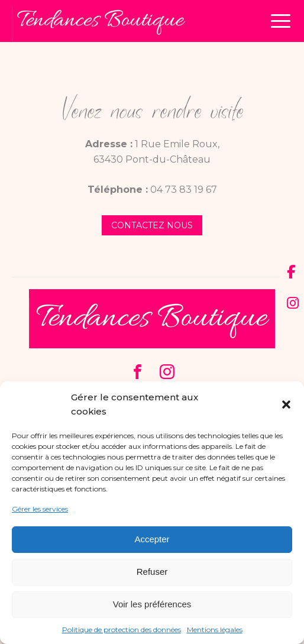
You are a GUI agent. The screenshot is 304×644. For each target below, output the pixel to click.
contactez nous (152, 225)
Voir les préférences (152, 604)
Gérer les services (40, 509)
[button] (286, 404)
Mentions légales (215, 630)
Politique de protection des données (122, 630)
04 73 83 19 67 (184, 190)
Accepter (152, 539)
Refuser (152, 572)
